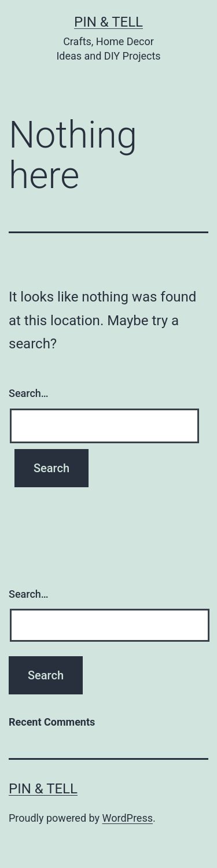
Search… (29, 393)
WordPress (128, 818)
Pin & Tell (108, 22)
